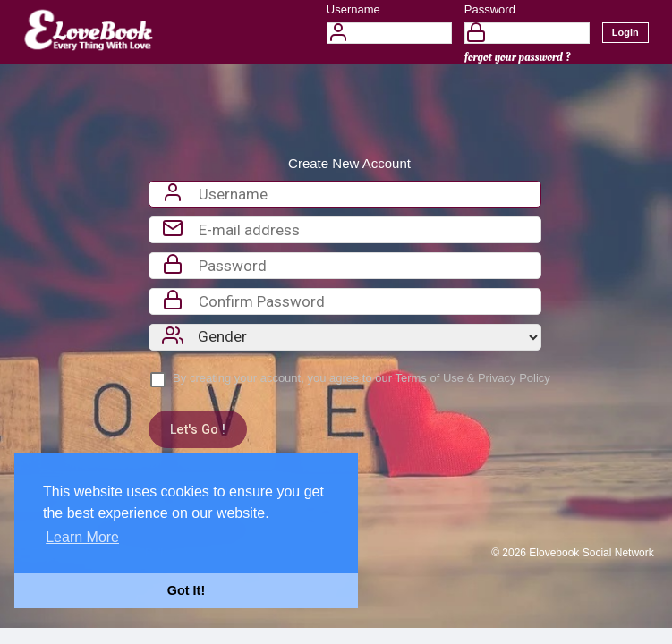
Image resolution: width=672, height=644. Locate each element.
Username (353, 9)
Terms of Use (429, 378)
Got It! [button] (186, 590)
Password (490, 9)
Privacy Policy (514, 378)
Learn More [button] (82, 537)
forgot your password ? (518, 57)
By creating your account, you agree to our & (362, 378)
